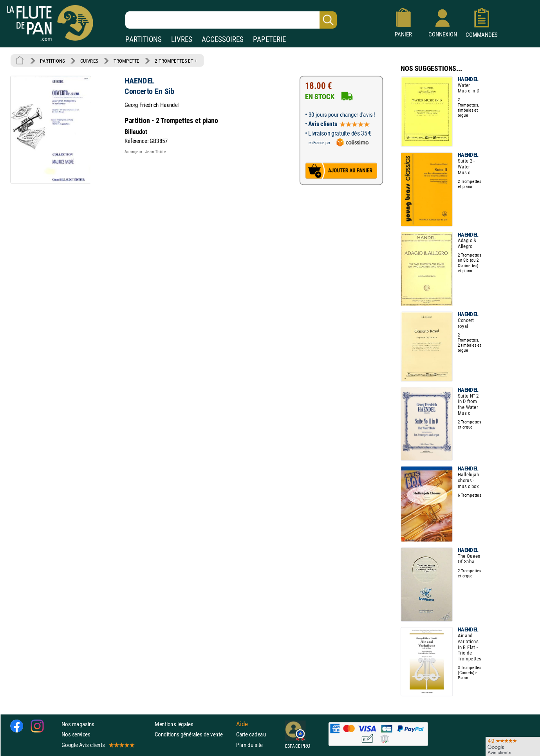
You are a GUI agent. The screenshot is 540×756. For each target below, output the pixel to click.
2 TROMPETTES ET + (176, 61)
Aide (242, 724)
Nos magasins (78, 724)
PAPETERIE (269, 39)
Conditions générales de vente (194, 734)
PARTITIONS (144, 39)
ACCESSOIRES (223, 39)
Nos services (76, 734)
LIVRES (182, 39)
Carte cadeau (251, 734)
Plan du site (249, 745)
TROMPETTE (126, 61)
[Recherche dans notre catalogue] (231, 20)
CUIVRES (89, 61)
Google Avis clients (98, 745)
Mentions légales (174, 724)
